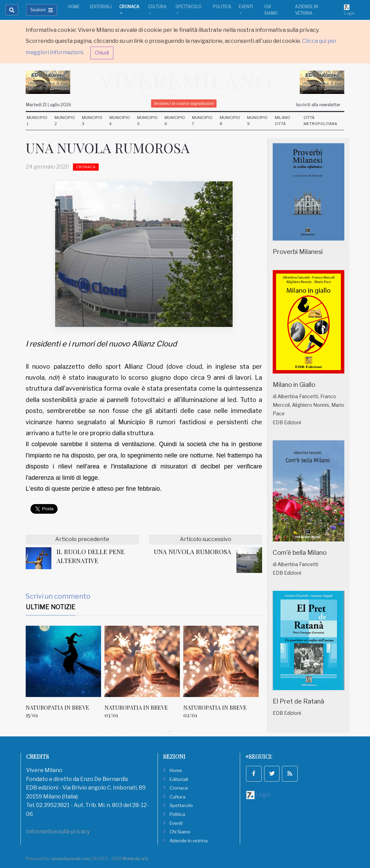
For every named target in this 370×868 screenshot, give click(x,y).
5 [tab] (139, 731)
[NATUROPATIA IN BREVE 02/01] (221, 661)
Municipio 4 (120, 121)
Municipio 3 (92, 121)
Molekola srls (135, 859)
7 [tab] (159, 731)
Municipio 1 (37, 121)
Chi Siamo (271, 10)
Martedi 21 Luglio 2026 (49, 105)
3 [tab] (118, 731)
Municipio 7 (202, 121)
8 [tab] (170, 731)
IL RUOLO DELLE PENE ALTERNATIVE (91, 556)
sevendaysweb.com (71, 859)
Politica (222, 7)
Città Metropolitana (320, 121)
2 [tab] (108, 731)
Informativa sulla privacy (58, 832)
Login (349, 10)
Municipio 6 (175, 121)
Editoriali (101, 7)
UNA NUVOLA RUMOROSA (193, 552)
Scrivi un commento (58, 596)
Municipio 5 (147, 121)
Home (74, 7)
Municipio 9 (257, 121)
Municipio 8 (230, 121)
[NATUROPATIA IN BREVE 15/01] (63, 661)
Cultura (157, 7)
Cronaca (129, 7)
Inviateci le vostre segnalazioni (184, 103)
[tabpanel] (65, 676)
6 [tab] (149, 731)
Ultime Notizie (51, 607)
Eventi (246, 7)
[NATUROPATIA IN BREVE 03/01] (142, 661)
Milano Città (282, 121)
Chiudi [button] (102, 53)
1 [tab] (98, 731)
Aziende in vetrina (306, 10)
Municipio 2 (65, 121)
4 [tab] (128, 731)
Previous (21, 676)
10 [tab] (190, 731)
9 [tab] (180, 731)
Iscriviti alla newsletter (318, 105)
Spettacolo (188, 7)
